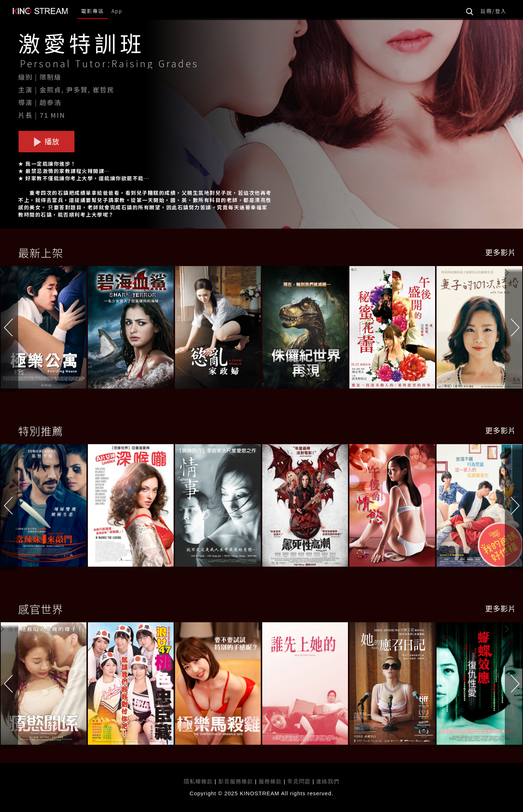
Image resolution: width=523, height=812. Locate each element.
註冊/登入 (494, 11)
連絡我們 (328, 781)
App (117, 11)
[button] (514, 328)
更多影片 (500, 252)
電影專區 (93, 11)
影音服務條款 (236, 781)
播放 (46, 141)
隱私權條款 (198, 781)
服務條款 (271, 781)
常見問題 (299, 781)
